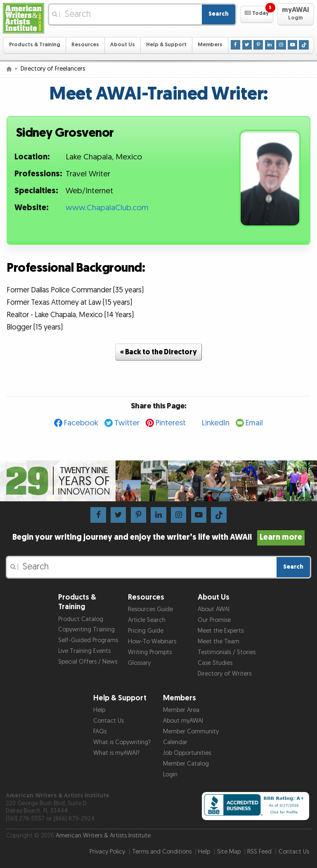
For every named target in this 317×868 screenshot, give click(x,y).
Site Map (229, 852)
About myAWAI (183, 721)
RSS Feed (259, 852)
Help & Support (166, 45)
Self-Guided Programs (88, 640)
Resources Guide (150, 609)
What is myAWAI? (116, 753)
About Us (123, 45)
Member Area (181, 710)
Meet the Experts (221, 631)
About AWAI (214, 609)
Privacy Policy (107, 852)
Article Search (147, 620)
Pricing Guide (146, 631)
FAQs (100, 732)
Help (99, 710)
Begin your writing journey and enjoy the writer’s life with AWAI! (159, 537)
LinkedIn (216, 423)
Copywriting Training (86, 630)
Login (170, 774)
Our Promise (214, 620)
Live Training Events (84, 651)
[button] (257, 14)
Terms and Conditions (162, 852)
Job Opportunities (187, 753)
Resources (85, 45)
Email (254, 423)
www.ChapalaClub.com (107, 208)
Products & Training (35, 45)
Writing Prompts (150, 652)
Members (210, 45)
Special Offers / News (88, 662)
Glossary (139, 663)
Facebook (81, 423)
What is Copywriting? (122, 742)
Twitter (127, 423)
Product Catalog (81, 619)
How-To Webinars (152, 642)
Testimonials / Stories (227, 652)
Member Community (191, 732)
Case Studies (215, 663)
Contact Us (109, 721)
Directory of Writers (225, 674)
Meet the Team (219, 642)
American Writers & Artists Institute (103, 836)
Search (219, 14)
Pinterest (171, 423)
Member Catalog (186, 764)
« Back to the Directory (158, 352)
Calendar (175, 742)
